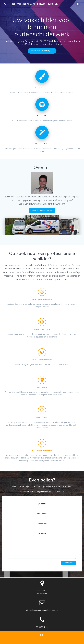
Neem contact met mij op (42, 51)
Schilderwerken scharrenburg (31, 4)
